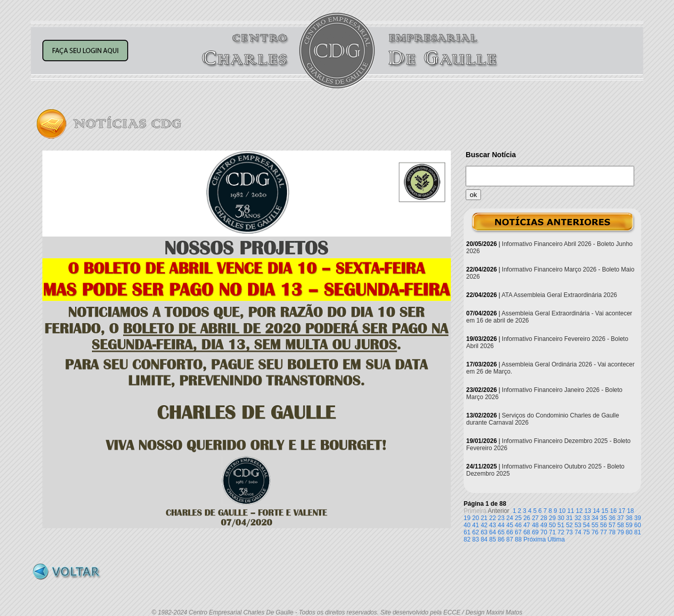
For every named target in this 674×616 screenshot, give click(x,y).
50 (552, 525)
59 (629, 525)
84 (484, 539)
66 (510, 532)
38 (629, 518)
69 (535, 532)
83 (476, 539)
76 (595, 532)
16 (613, 511)
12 (579, 511)
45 (510, 525)
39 (637, 518)
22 (492, 518)
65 (501, 532)
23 (501, 518)
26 (527, 518)
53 (578, 525)
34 (595, 518)
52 (569, 525)
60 (637, 525)
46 (518, 525)
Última (556, 539)
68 (527, 532)
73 (569, 532)
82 (467, 539)
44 (501, 525)
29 (552, 518)
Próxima (535, 539)
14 (596, 511)
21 (484, 518)
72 (561, 532)
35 (603, 518)
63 (484, 532)
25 (518, 518)
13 (587, 511)
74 (578, 532)
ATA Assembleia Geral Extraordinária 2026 (559, 295)
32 (578, 518)
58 (621, 525)
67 (518, 532)
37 (621, 518)
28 (544, 518)
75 (586, 532)
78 (612, 532)
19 (467, 518)
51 (561, 525)
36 (612, 518)
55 (595, 525)
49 (544, 525)
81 (637, 532)
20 (476, 518)
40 (467, 525)
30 (561, 518)
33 (586, 518)
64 (492, 532)
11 (571, 511)
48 (535, 525)
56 (603, 525)
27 (535, 518)
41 (476, 525)
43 (492, 525)
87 (510, 539)
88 (518, 539)
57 (612, 525)
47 (527, 525)
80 (629, 532)
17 (622, 511)
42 (484, 525)
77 (603, 532)
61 (467, 532)
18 (630, 511)
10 (562, 511)
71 (552, 532)
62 (476, 532)
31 (569, 518)
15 (605, 511)
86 (501, 539)
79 (621, 532)
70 (544, 532)
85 (492, 539)
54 (586, 525)
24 (510, 518)
